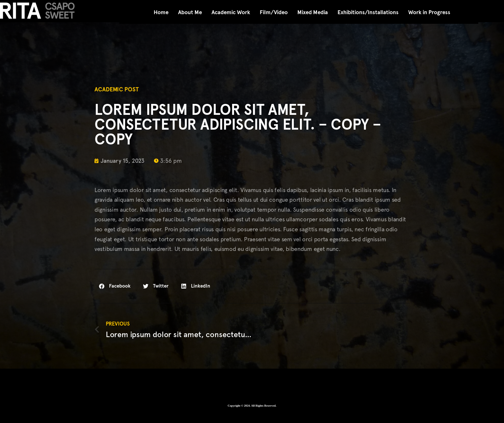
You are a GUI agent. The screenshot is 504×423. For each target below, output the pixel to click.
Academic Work (231, 12)
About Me (190, 12)
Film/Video (274, 12)
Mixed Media (313, 12)
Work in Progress (429, 12)
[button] (115, 286)
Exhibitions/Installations (368, 12)
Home (161, 12)
